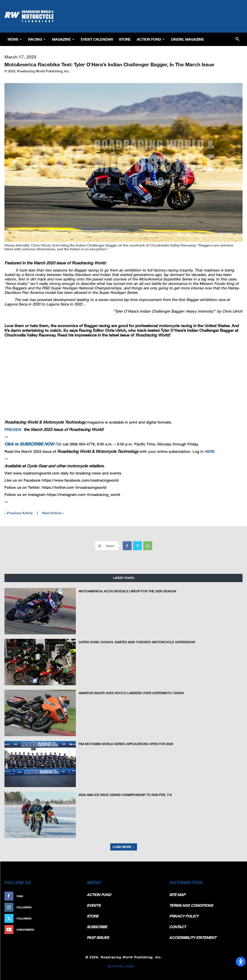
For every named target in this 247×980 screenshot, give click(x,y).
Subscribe (71, 930)
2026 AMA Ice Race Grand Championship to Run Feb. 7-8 (122, 795)
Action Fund (151, 39)
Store (125, 39)
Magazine (63, 39)
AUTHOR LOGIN (121, 966)
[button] (237, 39)
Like (75, 896)
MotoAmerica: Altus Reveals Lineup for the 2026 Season (124, 591)
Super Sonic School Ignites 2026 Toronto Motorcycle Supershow (132, 642)
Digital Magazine (188, 39)
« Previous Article (19, 513)
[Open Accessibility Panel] (241, 962)
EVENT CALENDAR (97, 39)
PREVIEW (13, 429)
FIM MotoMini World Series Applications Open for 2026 (123, 744)
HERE (210, 451)
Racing (37, 39)
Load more (124, 847)
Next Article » (53, 513)
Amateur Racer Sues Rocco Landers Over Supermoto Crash (127, 693)
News (15, 39)
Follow (73, 907)
